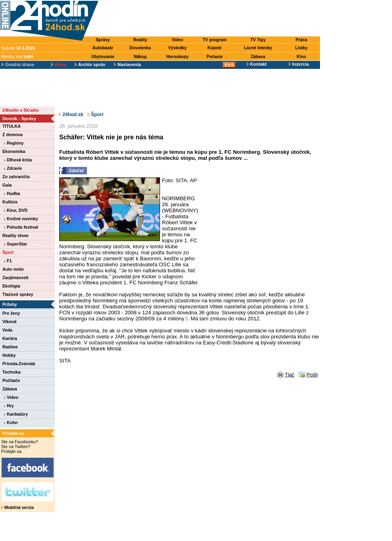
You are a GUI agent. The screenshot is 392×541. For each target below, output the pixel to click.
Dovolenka (140, 48)
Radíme (10, 347)
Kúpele (215, 48)
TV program (215, 40)
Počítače (11, 380)
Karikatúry (16, 414)
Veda (7, 330)
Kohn (11, 422)
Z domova (12, 135)
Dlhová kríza (18, 160)
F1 (8, 261)
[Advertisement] (211, 19)
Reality (140, 40)
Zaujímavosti (15, 278)
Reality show (15, 235)
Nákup (140, 56)
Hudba (12, 193)
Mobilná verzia (17, 507)
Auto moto (13, 269)
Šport (8, 252)
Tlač (290, 375)
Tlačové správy (18, 294)
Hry (9, 406)
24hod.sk (71, 115)
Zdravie (13, 168)
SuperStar (16, 244)
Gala (7, 185)
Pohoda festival (21, 227)
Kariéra (10, 338)
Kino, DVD (16, 210)
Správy (103, 40)
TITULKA (12, 126)
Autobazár (103, 48)
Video (177, 40)
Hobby (9, 355)
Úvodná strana (18, 64)
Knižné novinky (21, 219)
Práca (301, 40)
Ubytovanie (103, 56)
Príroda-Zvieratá (19, 364)
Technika (11, 372)
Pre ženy (11, 313)
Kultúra (10, 202)
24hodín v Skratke (21, 110)
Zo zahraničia (16, 177)
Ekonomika (14, 151)
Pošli (312, 375)
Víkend (9, 322)
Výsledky (177, 48)
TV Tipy (258, 40)
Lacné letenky (258, 48)
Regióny (14, 143)
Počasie (214, 56)
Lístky (301, 48)
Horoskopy (178, 56)
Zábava (258, 56)
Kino (302, 56)
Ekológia (11, 286)
